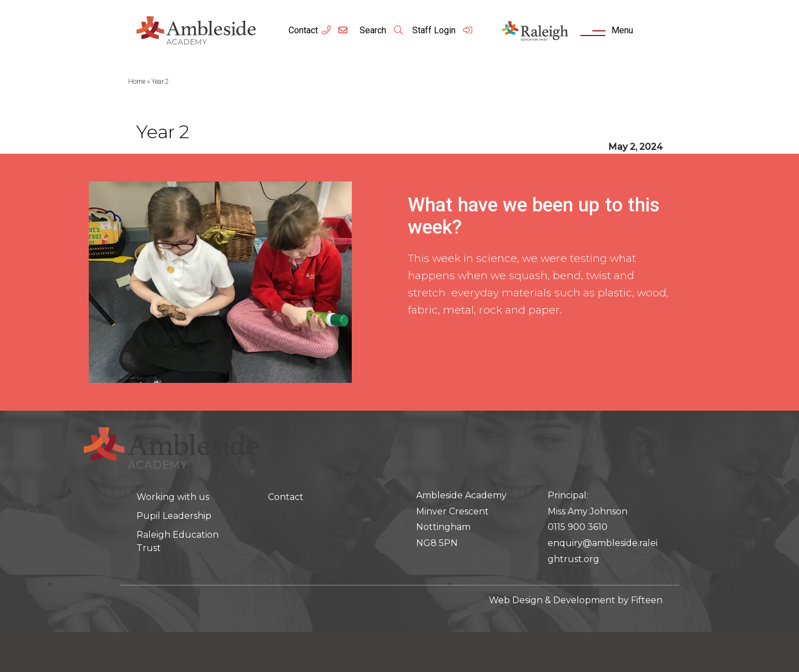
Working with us (173, 497)
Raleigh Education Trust (178, 541)
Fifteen (647, 600)
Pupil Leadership (174, 516)
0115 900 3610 (578, 527)
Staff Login (443, 30)
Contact (303, 30)
